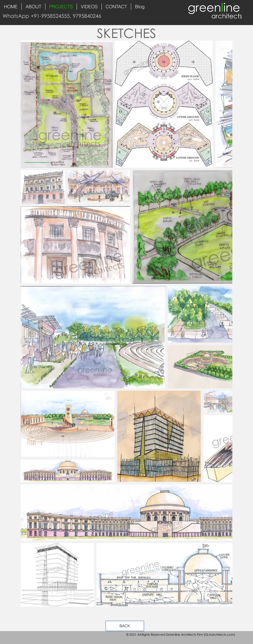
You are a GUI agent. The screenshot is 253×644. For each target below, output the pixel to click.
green (204, 7)
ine (232, 7)
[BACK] (125, 626)
